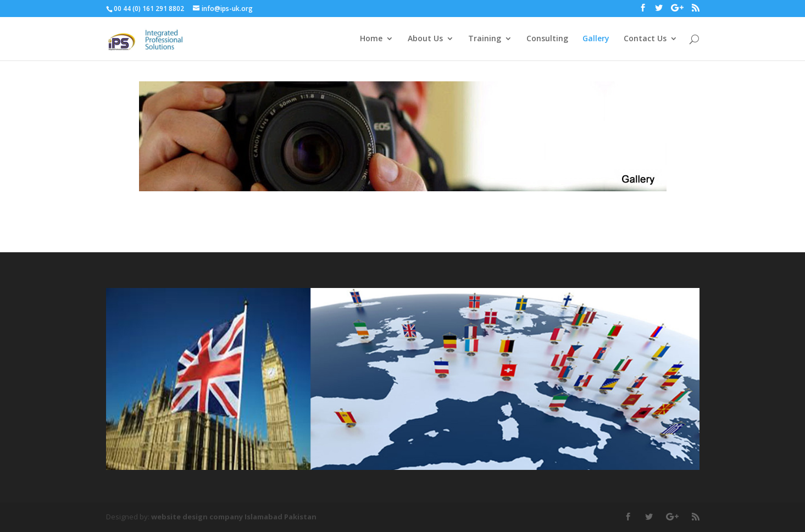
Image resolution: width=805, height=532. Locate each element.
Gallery (596, 39)
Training (485, 39)
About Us (425, 39)
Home (371, 39)
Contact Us (645, 39)
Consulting (547, 39)
